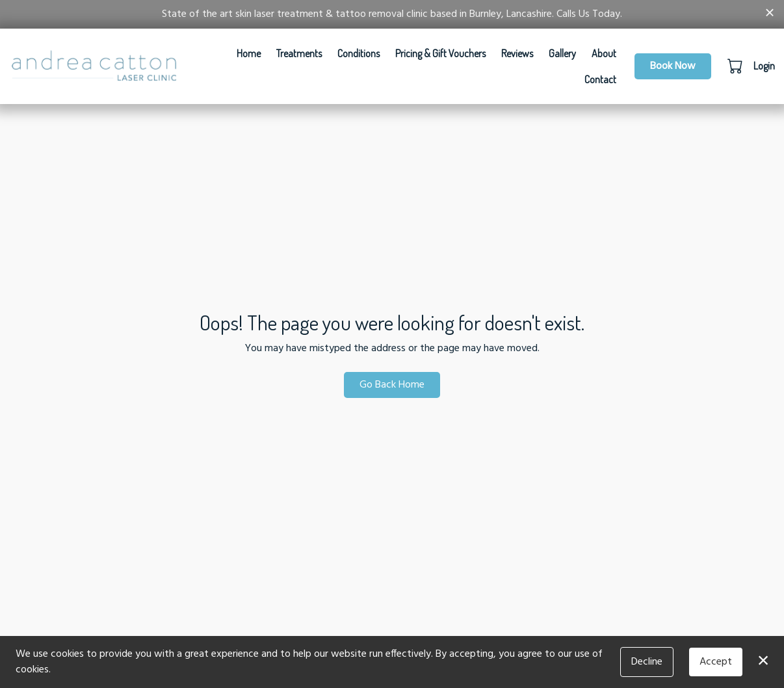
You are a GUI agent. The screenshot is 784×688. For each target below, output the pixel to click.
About (604, 53)
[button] (736, 66)
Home (249, 53)
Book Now (673, 66)
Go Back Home (392, 385)
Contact (600, 79)
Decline (647, 662)
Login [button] (764, 66)
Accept (716, 662)
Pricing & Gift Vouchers (440, 53)
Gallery (562, 53)
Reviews (517, 53)
